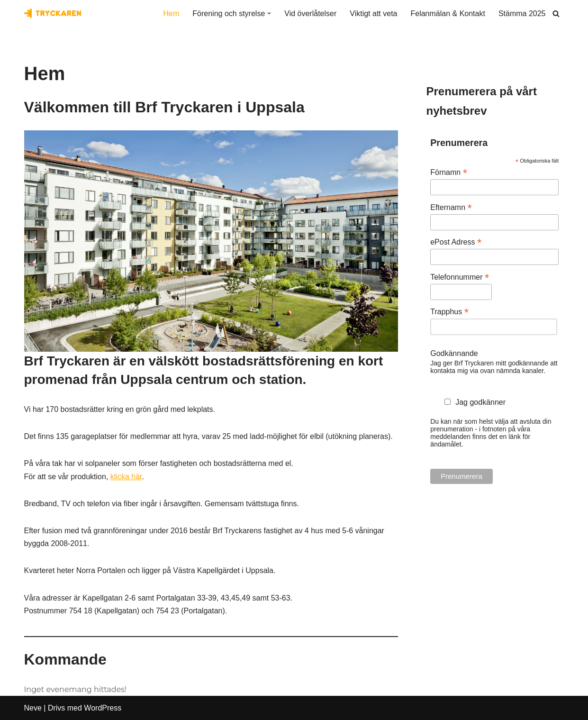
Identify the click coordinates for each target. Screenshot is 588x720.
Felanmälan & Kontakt (448, 14)
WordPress (103, 708)
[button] (269, 13)
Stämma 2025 (522, 14)
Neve (33, 708)
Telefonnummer (460, 277)
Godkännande (454, 353)
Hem (172, 14)
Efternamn (451, 207)
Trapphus (449, 312)
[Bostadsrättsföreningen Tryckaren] (53, 13)
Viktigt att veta (373, 14)
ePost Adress (456, 242)
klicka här (126, 477)
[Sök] (556, 14)
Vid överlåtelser (310, 14)
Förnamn (449, 172)
